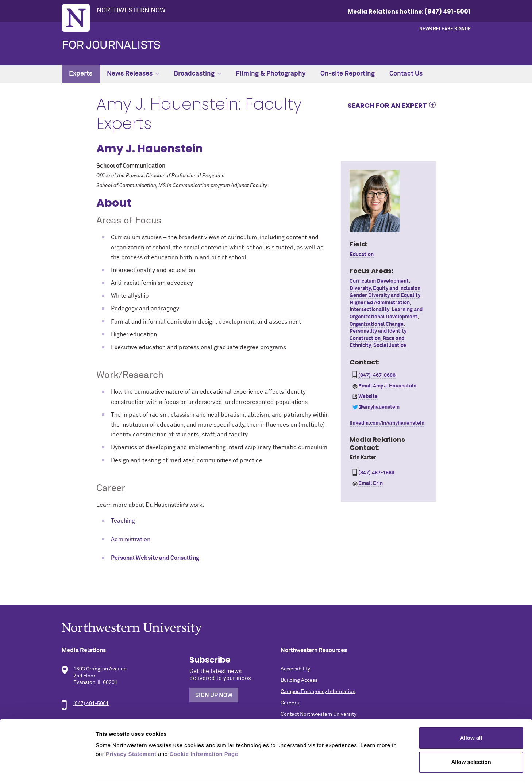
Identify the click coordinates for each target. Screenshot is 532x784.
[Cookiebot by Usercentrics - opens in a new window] (47, 770)
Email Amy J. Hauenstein (387, 386)
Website (368, 397)
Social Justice (390, 345)
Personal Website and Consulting (155, 558)
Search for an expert (387, 105)
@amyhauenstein (379, 407)
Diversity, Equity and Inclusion (385, 288)
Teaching (123, 521)
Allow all (471, 712)
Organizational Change (377, 324)
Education (362, 255)
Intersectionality (369, 310)
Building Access (299, 680)
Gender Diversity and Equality (385, 295)
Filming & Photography (271, 74)
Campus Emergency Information (318, 692)
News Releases (133, 74)
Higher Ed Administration (380, 303)
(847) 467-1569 (376, 473)
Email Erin (371, 483)
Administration (131, 539)
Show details (383, 770)
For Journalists (111, 46)
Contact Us (406, 74)
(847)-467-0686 (377, 375)
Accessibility (295, 669)
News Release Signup (445, 29)
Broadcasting (197, 74)
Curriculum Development (379, 281)
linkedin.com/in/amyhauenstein (387, 423)
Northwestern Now (131, 11)
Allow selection (471, 736)
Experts (81, 74)
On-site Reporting (348, 74)
